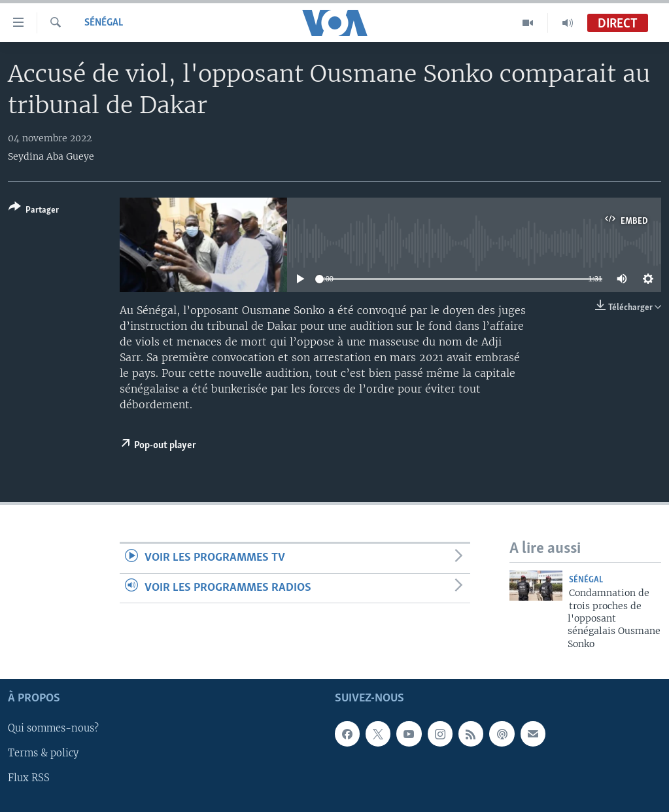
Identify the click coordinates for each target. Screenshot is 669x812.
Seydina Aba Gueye (51, 156)
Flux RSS (29, 779)
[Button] (34, 211)
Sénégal (104, 23)
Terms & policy (43, 754)
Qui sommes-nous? (53, 729)
